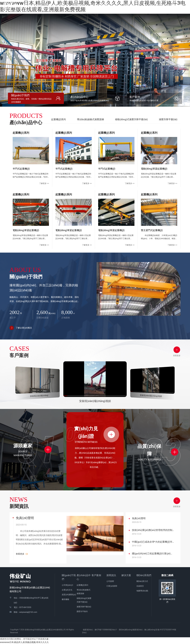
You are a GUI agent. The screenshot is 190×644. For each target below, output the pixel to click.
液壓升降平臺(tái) (168, 119)
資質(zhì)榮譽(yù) (69, 595)
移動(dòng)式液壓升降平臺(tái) (131, 119)
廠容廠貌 (65, 599)
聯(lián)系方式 (142, 581)
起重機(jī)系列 (59, 119)
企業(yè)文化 (67, 590)
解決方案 (154, 5)
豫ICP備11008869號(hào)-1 (106, 630)
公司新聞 (110, 581)
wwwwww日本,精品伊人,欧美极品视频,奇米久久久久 (24, 642)
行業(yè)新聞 (112, 586)
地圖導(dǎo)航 (142, 591)
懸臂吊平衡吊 (82, 611)
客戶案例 (96, 575)
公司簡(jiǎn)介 (68, 585)
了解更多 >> (44, 183)
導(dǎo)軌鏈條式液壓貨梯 (90, 119)
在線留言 (140, 586)
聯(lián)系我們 (144, 575)
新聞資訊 (111, 575)
